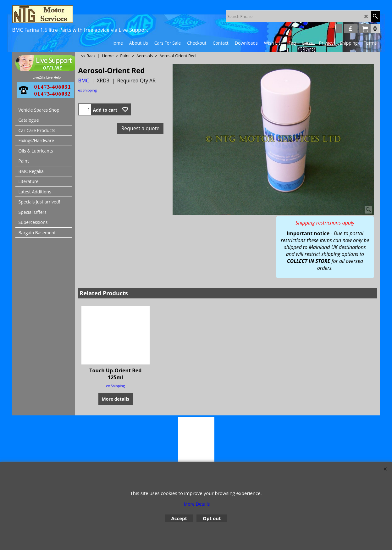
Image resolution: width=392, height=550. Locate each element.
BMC (84, 81)
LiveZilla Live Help (47, 77)
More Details (197, 504)
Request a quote (140, 128)
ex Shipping (88, 90)
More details (116, 399)
